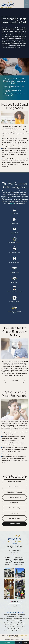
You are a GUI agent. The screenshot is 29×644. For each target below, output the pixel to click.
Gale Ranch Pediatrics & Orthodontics (15, 623)
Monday (8, 558)
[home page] (7, 4)
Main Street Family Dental (15, 617)
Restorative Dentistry (15, 497)
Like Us (15, 606)
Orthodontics (15, 513)
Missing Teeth (15, 503)
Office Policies (16, 637)
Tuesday (8, 559)
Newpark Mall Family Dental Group (15, 625)
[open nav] (27, 4)
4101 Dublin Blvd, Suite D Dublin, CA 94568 (15, 551)
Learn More (15, 381)
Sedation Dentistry (15, 518)
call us (12, 203)
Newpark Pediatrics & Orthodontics (15, 627)
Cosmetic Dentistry (15, 508)
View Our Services (15, 524)
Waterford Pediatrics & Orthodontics (15, 631)
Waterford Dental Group (15, 629)
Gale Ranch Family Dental (15, 621)
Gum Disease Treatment (15, 492)
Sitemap (21, 635)
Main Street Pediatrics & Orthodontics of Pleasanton (15, 619)
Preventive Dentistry (15, 482)
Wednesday (9, 561)
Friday (7, 565)
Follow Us (15, 602)
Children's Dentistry (15, 487)
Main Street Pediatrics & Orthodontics (15, 615)
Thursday (8, 563)
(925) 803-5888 (15, 547)
